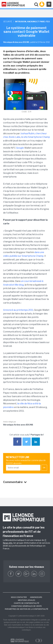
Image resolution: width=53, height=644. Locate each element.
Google (20, 148)
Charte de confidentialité (26, 603)
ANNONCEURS (36, 597)
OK (44, 468)
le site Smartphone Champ (36, 137)
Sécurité (8, 22)
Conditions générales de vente (26, 606)
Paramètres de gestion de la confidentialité (26, 609)
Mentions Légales (26, 600)
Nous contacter (19, 597)
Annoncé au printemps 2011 (18, 310)
